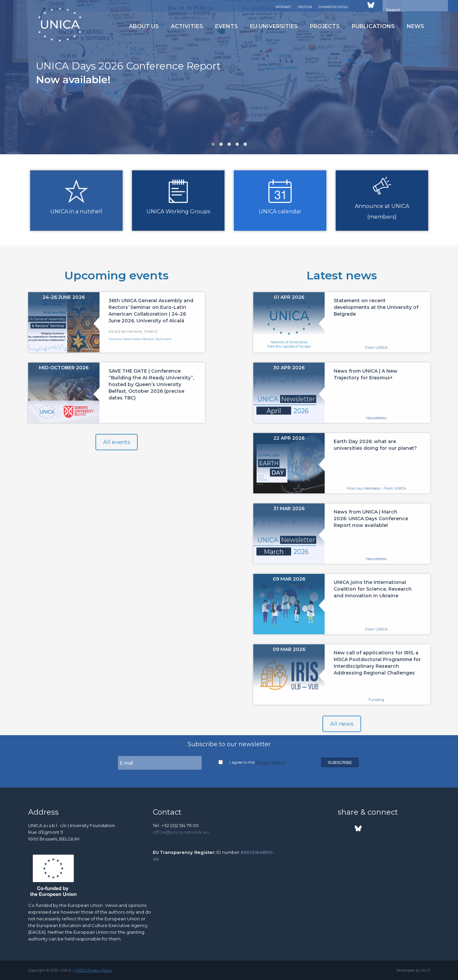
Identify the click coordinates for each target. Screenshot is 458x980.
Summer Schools (333, 7)
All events (116, 451)
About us (144, 26)
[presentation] (9, 80)
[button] (213, 144)
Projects (325, 26)
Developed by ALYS (413, 970)
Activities (187, 26)
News (415, 26)
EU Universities (274, 26)
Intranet (283, 7)
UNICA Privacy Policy (93, 970)
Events (226, 26)
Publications (373, 26)
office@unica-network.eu (181, 832)
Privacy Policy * (271, 762)
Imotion (305, 7)
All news (341, 732)
